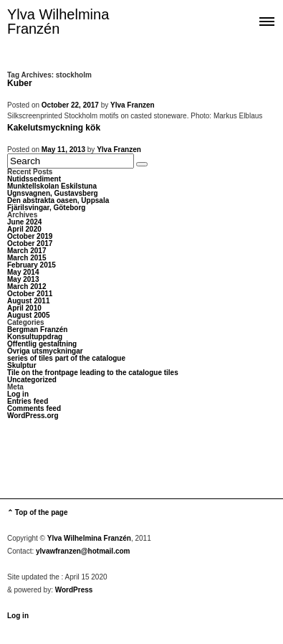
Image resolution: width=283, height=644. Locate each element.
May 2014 (23, 272)
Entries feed (28, 401)
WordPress (74, 590)
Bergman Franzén (37, 330)
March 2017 (27, 251)
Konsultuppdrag (35, 337)
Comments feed (34, 408)
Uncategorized (32, 380)
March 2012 (27, 287)
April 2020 (24, 229)
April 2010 (24, 308)
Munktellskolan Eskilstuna (52, 186)
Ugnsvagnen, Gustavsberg (53, 193)
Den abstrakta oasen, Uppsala (58, 200)
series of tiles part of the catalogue (66, 358)
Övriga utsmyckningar (45, 351)
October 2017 (30, 243)
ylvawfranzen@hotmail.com (83, 551)
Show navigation (267, 20)
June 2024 (24, 222)
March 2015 (27, 258)
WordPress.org (33, 416)
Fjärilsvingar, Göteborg (46, 208)
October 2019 (30, 236)
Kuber (20, 83)
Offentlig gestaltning (42, 344)
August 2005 (28, 315)
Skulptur (22, 365)
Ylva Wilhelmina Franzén (58, 22)
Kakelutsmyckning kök (54, 128)
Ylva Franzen (133, 105)
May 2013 (23, 279)
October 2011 (30, 294)
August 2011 (28, 301)
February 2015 (32, 265)
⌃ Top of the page (37, 512)
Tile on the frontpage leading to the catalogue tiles (93, 373)
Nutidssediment (34, 179)
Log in (18, 394)
